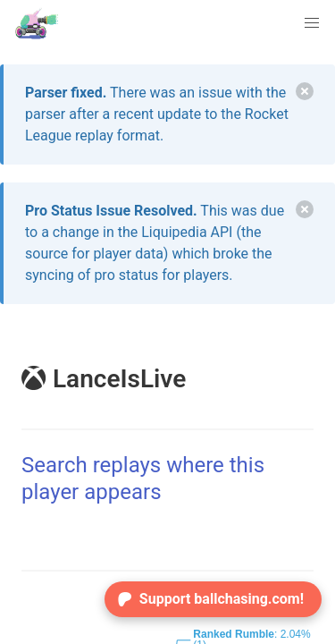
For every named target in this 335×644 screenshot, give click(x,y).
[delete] (305, 91)
